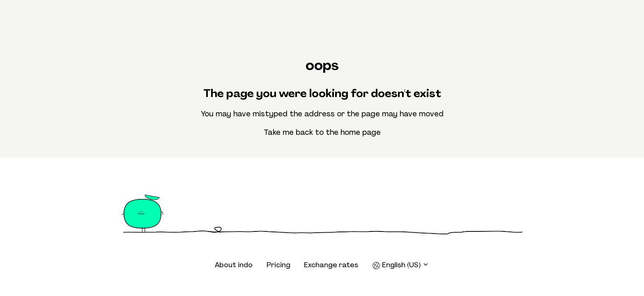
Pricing (278, 265)
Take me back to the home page (322, 132)
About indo (234, 265)
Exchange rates (331, 265)
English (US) (401, 265)
